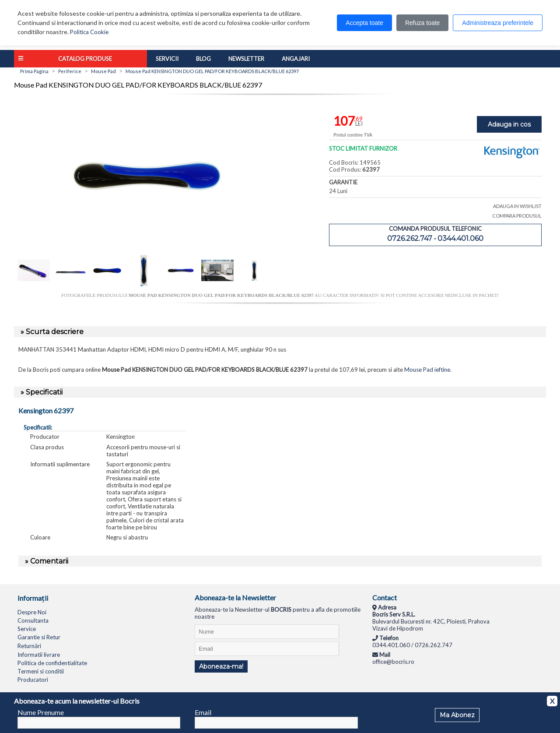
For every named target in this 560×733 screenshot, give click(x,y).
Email (203, 712)
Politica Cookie (89, 32)
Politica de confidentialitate (52, 663)
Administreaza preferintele (498, 23)
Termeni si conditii (41, 671)
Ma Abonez (457, 715)
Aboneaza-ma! (221, 666)
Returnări (29, 646)
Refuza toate (422, 23)
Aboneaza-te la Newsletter (235, 597)
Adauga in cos (509, 124)
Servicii (167, 59)
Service (27, 629)
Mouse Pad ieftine (427, 370)
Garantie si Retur (39, 637)
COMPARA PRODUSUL (517, 216)
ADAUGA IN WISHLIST (517, 206)
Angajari (296, 59)
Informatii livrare (39, 655)
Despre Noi (32, 612)
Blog (203, 59)
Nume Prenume (41, 712)
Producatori (33, 680)
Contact (385, 597)
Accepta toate (364, 23)
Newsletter (246, 59)
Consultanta (33, 620)
